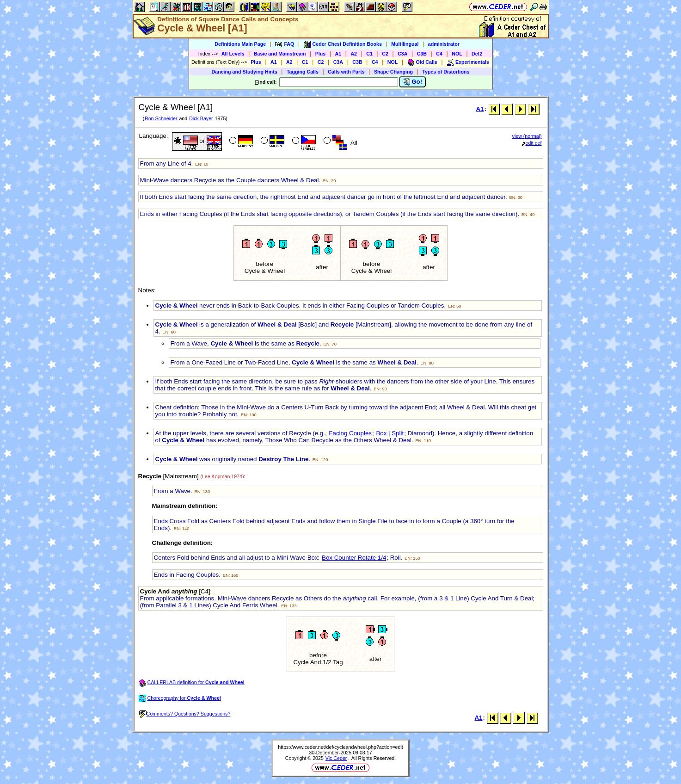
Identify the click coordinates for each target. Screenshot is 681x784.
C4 (439, 54)
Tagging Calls (303, 72)
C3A (402, 54)
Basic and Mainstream (280, 54)
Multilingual (405, 44)
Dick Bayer (201, 118)
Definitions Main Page (240, 44)
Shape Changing (393, 72)
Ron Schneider (161, 118)
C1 (369, 54)
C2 (385, 54)
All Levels (233, 54)
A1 (338, 54)
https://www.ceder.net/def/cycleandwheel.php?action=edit (340, 747)
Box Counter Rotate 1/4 (354, 558)
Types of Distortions (446, 72)
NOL (457, 54)
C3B (422, 54)
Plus (321, 54)
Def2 (477, 54)
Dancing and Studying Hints (245, 72)
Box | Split (390, 433)
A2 (354, 54)
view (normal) (527, 136)
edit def (532, 143)
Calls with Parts (346, 72)
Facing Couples (350, 433)
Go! (413, 82)
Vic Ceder (336, 758)
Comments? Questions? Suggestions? (185, 714)
